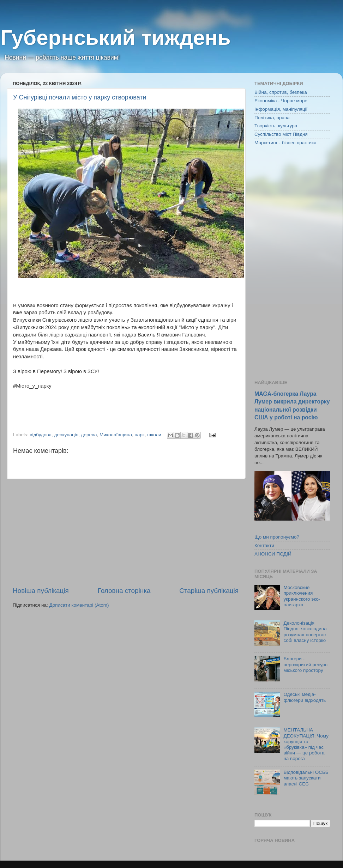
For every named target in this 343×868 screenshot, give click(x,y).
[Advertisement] (126, 533)
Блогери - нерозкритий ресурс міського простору (305, 664)
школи (154, 435)
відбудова (41, 435)
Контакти (264, 545)
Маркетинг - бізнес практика (285, 143)
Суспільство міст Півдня (281, 134)
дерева (89, 435)
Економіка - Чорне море (281, 101)
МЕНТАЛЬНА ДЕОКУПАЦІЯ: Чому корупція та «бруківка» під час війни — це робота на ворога (306, 744)
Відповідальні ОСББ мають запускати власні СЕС (306, 778)
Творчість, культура (276, 126)
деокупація (67, 435)
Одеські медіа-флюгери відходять (305, 697)
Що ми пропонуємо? (277, 537)
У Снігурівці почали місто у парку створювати (80, 97)
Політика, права (272, 118)
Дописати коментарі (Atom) (79, 605)
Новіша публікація (41, 591)
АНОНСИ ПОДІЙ (273, 554)
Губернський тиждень (116, 38)
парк (140, 435)
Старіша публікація (209, 591)
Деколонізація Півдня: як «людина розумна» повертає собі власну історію (305, 632)
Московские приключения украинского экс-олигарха (302, 596)
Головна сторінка (124, 591)
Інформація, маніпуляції (281, 109)
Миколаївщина (116, 435)
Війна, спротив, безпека (281, 92)
